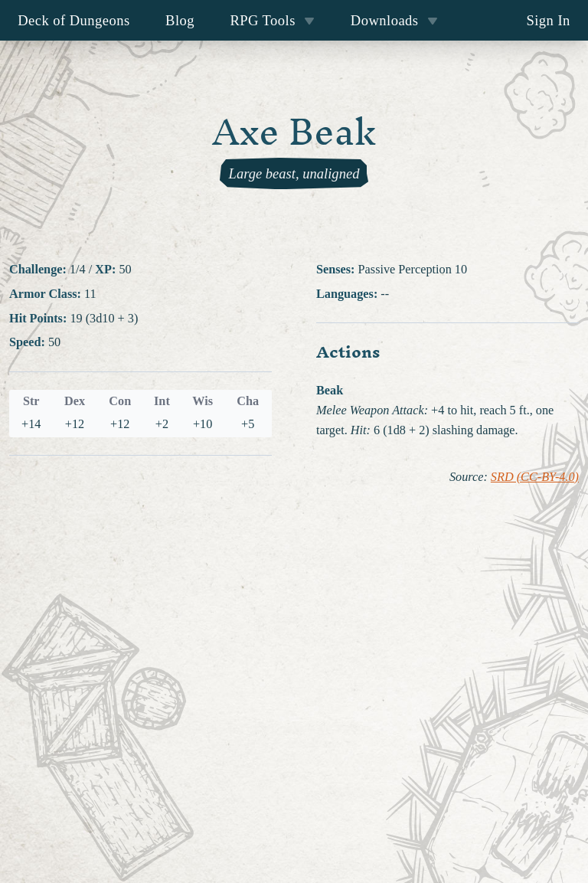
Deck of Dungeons (74, 20)
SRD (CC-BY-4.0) (535, 477)
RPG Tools (272, 20)
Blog (180, 20)
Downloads (394, 20)
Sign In (548, 20)
